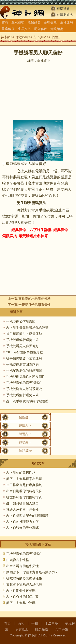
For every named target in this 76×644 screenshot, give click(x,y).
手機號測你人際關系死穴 (24, 389)
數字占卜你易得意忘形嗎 (24, 479)
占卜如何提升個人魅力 (22, 503)
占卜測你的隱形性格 (21, 473)
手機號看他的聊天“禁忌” (24, 383)
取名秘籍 (42, 630)
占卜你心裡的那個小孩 (22, 597)
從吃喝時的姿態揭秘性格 (24, 578)
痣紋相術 (57, 29)
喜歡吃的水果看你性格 (34, 299)
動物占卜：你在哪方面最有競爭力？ (32, 572)
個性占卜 (58, 37)
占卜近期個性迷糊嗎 (21, 591)
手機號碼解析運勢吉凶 (22, 340)
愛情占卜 (25, 426)
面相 (21, 623)
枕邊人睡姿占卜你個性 (22, 509)
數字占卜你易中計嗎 (21, 603)
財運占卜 (25, 434)
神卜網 (6, 37)
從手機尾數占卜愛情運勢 (24, 334)
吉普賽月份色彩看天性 (34, 305)
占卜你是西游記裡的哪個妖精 (27, 516)
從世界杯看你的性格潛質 (24, 497)
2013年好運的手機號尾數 (25, 352)
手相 (35, 623)
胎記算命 (25, 451)
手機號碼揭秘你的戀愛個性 (26, 377)
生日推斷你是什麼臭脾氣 (24, 485)
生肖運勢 (66, 22)
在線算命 (63, 8)
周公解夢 (41, 29)
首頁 (5, 22)
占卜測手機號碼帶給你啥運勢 (27, 328)
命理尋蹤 (50, 22)
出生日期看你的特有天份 (24, 491)
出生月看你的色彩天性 (22, 566)
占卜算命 (40, 37)
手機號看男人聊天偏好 (22, 346)
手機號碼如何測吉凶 (21, 321)
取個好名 (34, 22)
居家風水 (22, 630)
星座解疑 (8, 29)
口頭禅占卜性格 (18, 560)
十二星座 (51, 623)
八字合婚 (62, 630)
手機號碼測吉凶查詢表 (22, 364)
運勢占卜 (25, 442)
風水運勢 (18, 22)
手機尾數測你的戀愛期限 (24, 371)
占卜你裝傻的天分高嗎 (22, 528)
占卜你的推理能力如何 (22, 522)
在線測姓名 (65, 15)
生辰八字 (24, 29)
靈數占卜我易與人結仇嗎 (24, 584)
